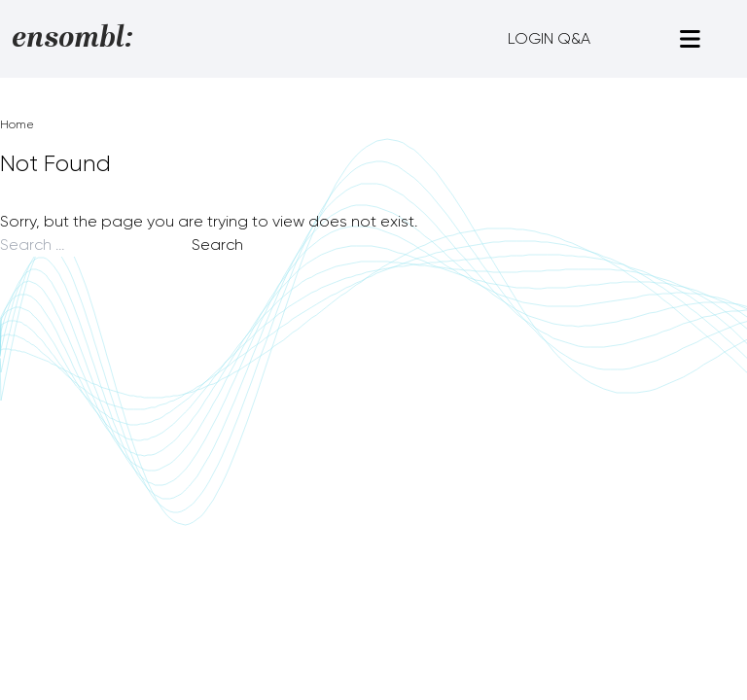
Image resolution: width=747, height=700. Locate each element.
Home (17, 124)
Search (217, 245)
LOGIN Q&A (549, 38)
